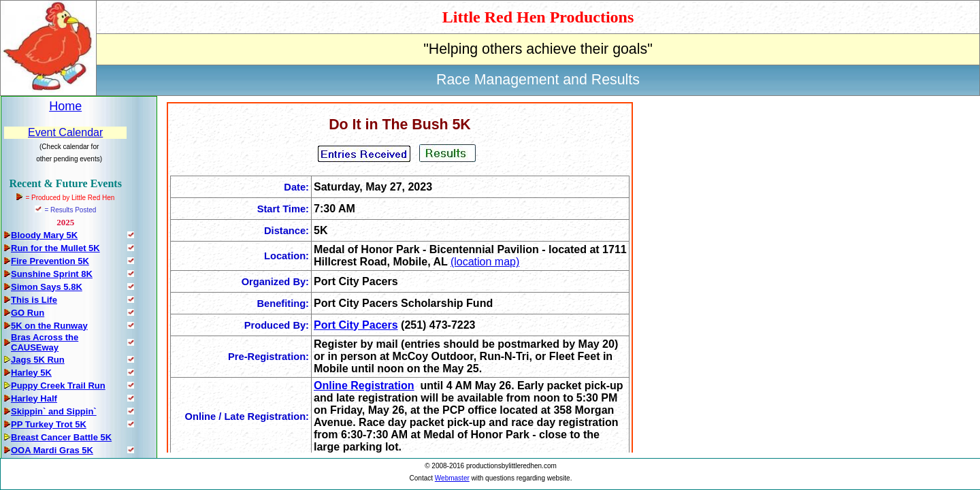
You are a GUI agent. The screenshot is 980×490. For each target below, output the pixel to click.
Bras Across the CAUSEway (45, 342)
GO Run (28, 313)
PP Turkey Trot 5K (49, 424)
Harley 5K (31, 373)
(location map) (485, 262)
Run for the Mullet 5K (55, 248)
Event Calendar (65, 132)
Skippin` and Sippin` (54, 411)
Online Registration (364, 386)
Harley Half (34, 398)
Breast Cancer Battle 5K (61, 437)
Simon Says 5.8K (47, 287)
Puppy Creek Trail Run (58, 386)
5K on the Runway (49, 326)
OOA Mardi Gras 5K (52, 450)
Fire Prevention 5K (50, 261)
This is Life (34, 300)
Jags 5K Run (38, 360)
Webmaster (452, 478)
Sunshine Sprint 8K (52, 274)
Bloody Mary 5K (44, 235)
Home (65, 106)
